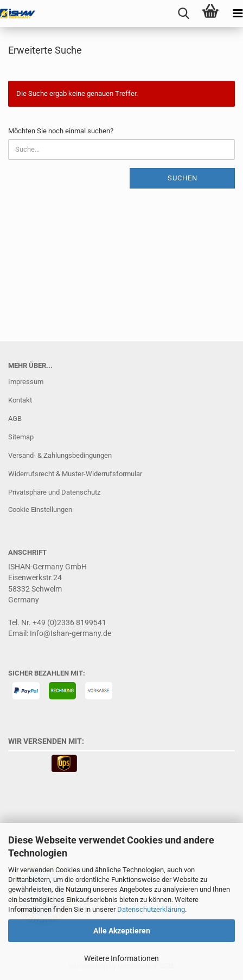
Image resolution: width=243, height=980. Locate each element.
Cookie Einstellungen (40, 510)
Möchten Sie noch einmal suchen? (61, 131)
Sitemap (21, 437)
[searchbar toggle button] (183, 14)
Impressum (26, 382)
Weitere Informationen (121, 958)
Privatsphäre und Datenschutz (54, 492)
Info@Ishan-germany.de (71, 633)
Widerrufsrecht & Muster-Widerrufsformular (75, 474)
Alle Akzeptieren (122, 931)
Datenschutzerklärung (151, 909)
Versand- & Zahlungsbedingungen (60, 455)
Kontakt (20, 400)
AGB (15, 418)
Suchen (183, 178)
